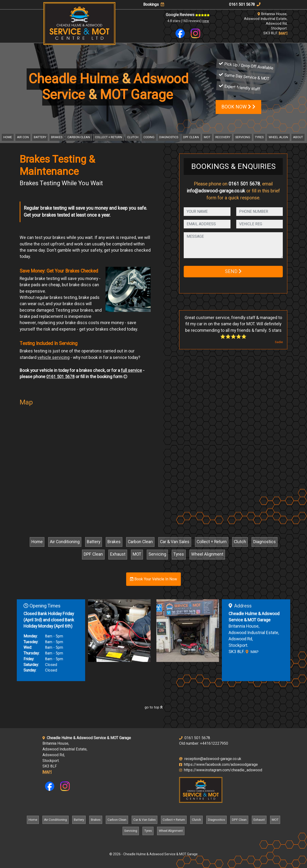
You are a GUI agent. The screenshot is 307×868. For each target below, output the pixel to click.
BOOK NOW (238, 107)
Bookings (154, 5)
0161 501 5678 (245, 5)
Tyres (259, 137)
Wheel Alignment (207, 554)
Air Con (23, 137)
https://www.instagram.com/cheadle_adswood (221, 770)
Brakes (57, 137)
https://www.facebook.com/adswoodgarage (218, 765)
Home (8, 137)
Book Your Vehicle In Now (153, 579)
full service (131, 371)
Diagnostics (169, 137)
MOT (207, 137)
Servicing (243, 137)
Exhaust (118, 554)
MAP (252, 652)
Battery (40, 137)
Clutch (133, 137)
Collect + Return (109, 137)
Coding (149, 137)
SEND (233, 271)
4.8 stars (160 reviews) (188, 21)
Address (240, 606)
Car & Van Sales (175, 542)
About (298, 137)
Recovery (223, 137)
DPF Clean (191, 137)
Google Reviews (188, 15)
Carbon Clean (79, 137)
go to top (154, 707)
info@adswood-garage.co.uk (216, 191)
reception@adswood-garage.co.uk (210, 759)
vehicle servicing (53, 358)
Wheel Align (278, 137)
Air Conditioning (65, 542)
